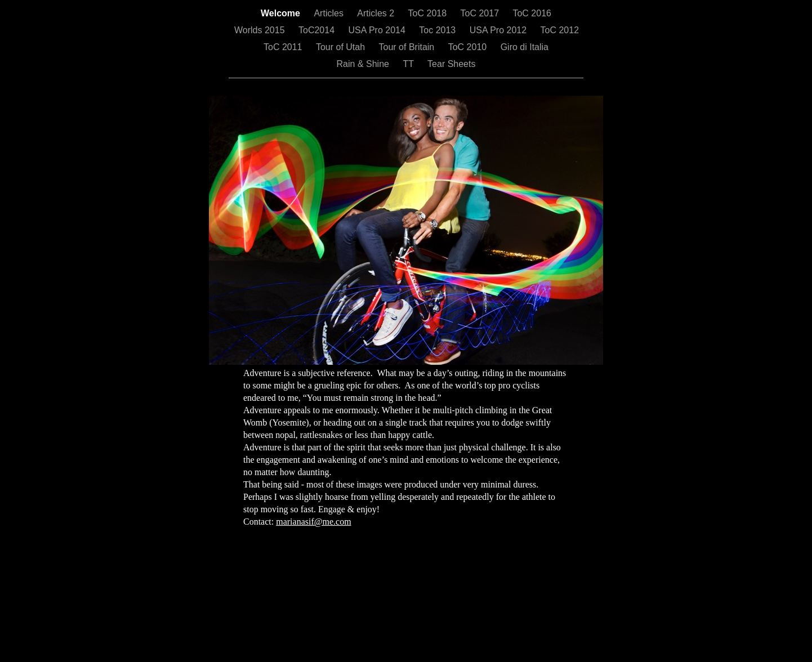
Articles (330, 13)
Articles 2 (377, 13)
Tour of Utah (342, 47)
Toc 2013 (438, 30)
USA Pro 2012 (499, 30)
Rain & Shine (364, 64)
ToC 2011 (284, 47)
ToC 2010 (469, 47)
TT (409, 64)
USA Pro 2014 (378, 30)
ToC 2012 (560, 30)
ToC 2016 (532, 13)
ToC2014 (318, 30)
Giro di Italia (525, 47)
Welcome (282, 13)
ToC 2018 (429, 13)
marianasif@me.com (313, 522)
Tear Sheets (451, 64)
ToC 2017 (481, 13)
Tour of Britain (408, 47)
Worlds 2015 (261, 30)
